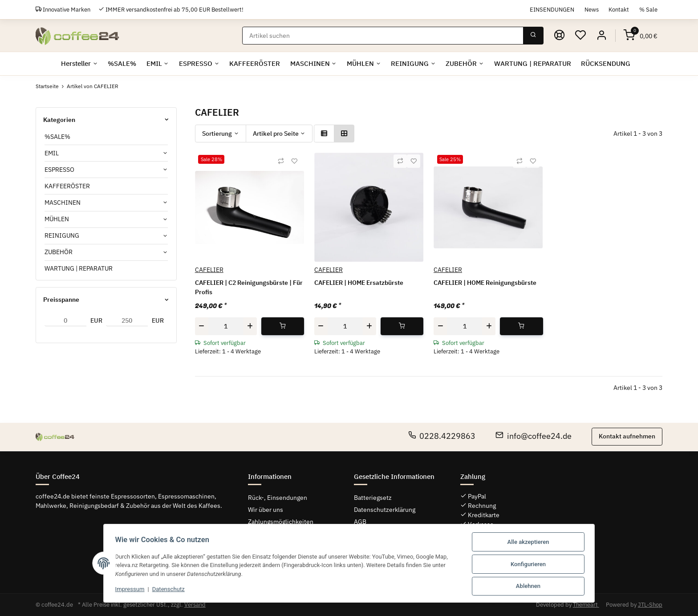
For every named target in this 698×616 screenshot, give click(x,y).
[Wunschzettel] (580, 35)
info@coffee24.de (534, 436)
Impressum (127, 590)
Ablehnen (531, 586)
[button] (601, 35)
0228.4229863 (442, 436)
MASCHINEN (63, 203)
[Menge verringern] (202, 326)
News (592, 9)
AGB (360, 522)
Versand (195, 605)
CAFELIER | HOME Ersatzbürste (359, 283)
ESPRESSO (59, 170)
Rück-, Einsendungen (278, 498)
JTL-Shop (650, 605)
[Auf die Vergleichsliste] (281, 161)
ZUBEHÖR (59, 252)
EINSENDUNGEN (552, 9)
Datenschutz (166, 590)
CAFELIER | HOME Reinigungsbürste (485, 283)
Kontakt (619, 9)
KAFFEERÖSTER (67, 186)
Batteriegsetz (373, 498)
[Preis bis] (127, 321)
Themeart (586, 605)
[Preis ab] (65, 321)
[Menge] (226, 326)
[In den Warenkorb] (283, 326)
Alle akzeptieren (531, 543)
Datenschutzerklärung (385, 510)
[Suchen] (383, 36)
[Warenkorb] (641, 35)
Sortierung (217, 134)
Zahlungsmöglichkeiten (281, 522)
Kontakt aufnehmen (627, 436)
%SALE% (57, 137)
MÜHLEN (57, 219)
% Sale (648, 9)
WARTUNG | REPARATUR (79, 268)
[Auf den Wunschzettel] (294, 161)
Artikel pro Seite (276, 134)
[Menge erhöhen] (250, 326)
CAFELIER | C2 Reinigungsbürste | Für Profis (249, 287)
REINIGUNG (62, 235)
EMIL (52, 153)
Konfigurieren (531, 565)
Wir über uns (266, 510)
